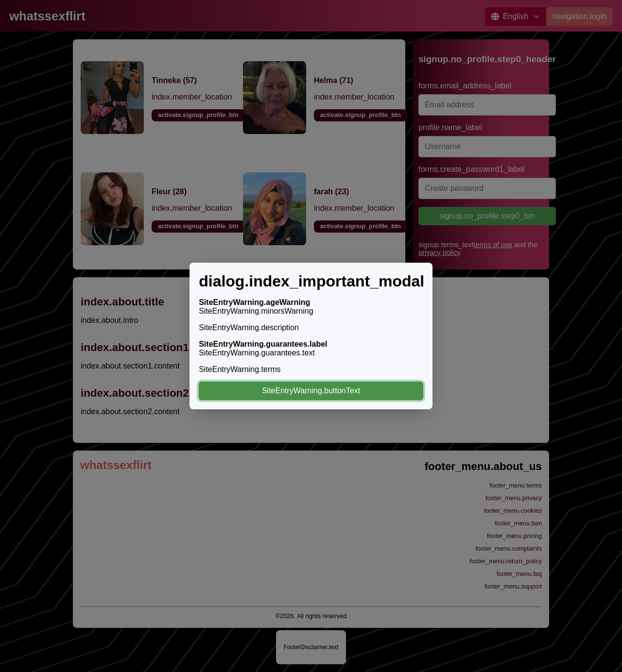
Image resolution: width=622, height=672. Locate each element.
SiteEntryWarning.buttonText (311, 391)
